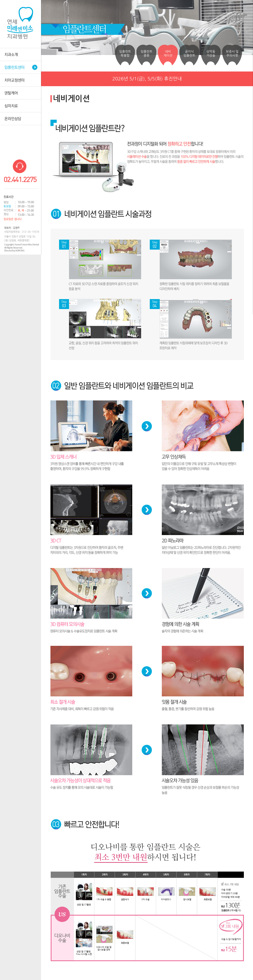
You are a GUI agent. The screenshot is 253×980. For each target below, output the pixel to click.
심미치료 (21, 106)
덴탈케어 (21, 93)
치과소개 (21, 54)
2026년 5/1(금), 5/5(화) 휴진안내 (147, 79)
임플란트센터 (21, 67)
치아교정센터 (21, 80)
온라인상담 (21, 119)
